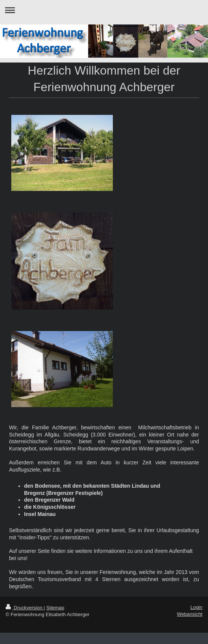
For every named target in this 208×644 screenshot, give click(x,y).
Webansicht (190, 614)
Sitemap (55, 608)
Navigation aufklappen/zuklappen (104, 10)
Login (196, 607)
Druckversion (25, 608)
